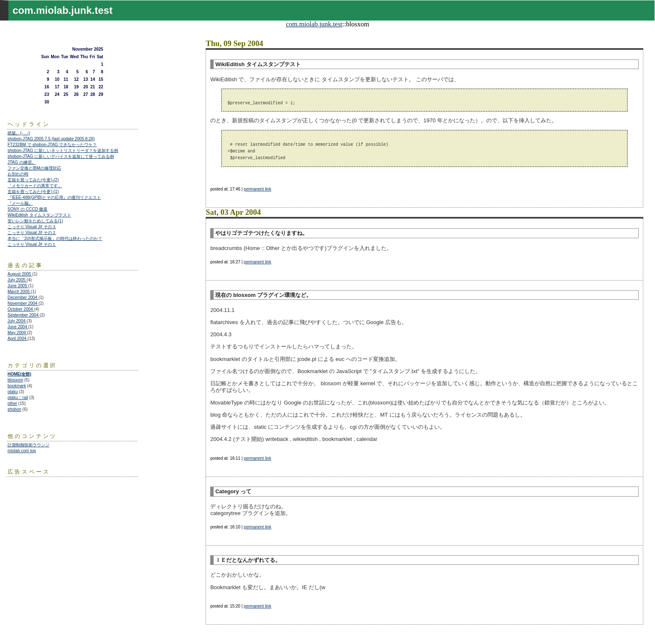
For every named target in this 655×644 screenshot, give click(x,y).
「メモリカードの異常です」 (35, 186)
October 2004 (21, 309)
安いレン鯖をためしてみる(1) (35, 221)
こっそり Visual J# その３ (32, 227)
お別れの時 (18, 174)
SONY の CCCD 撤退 (27, 209)
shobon (14, 409)
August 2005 (20, 274)
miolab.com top (22, 451)
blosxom (15, 380)
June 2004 (18, 327)
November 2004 (23, 303)
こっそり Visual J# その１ (32, 244)
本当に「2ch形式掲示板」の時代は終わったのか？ (55, 238)
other (12, 403)
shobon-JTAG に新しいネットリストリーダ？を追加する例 (63, 151)
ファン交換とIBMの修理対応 (34, 168)
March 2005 (19, 292)
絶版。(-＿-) (19, 133)
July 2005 (17, 280)
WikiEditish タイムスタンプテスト (39, 215)
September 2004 (24, 315)
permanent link (258, 189)
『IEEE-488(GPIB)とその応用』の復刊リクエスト (54, 197)
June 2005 (18, 286)
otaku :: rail (18, 398)
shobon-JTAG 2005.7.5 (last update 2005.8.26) (51, 139)
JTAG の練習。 (22, 162)
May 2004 (17, 333)
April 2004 (18, 339)
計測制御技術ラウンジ (28, 445)
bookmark (17, 386)
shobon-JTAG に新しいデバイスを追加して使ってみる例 (61, 156)
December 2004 (23, 298)
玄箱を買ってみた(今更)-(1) (33, 192)
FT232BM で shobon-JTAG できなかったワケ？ (52, 145)
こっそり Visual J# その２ (32, 233)
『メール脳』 (20, 203)
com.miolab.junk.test (314, 24)
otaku (13, 392)
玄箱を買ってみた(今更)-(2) (33, 180)
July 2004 (17, 321)
